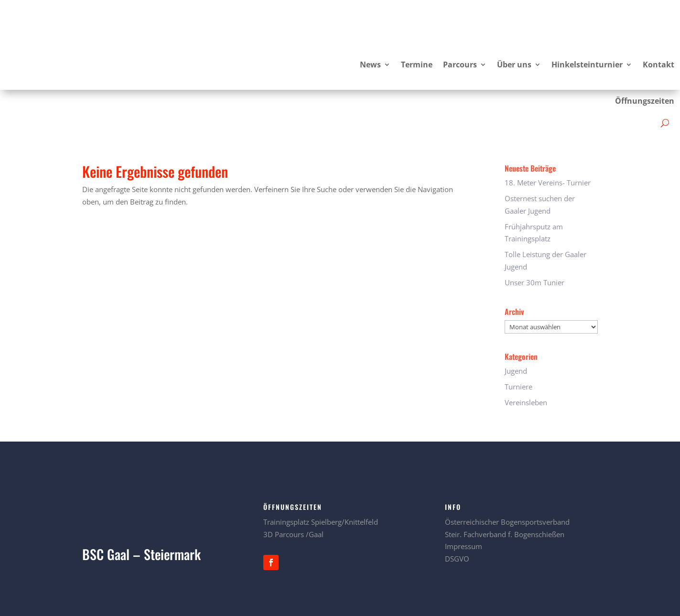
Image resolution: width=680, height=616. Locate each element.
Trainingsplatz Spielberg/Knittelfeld (321, 484)
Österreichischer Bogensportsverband (507, 484)
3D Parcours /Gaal (293, 496)
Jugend (516, 333)
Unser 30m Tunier (534, 244)
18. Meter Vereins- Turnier (548, 144)
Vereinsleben (526, 364)
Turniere (518, 348)
